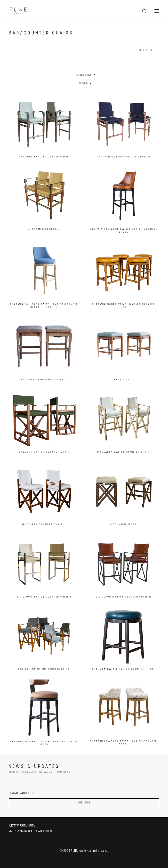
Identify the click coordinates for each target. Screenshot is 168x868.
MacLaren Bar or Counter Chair (124, 452)
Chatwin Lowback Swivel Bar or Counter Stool (124, 743)
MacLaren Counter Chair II (44, 525)
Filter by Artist (83, 75)
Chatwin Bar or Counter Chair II (124, 157)
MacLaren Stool (124, 525)
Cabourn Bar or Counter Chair (44, 452)
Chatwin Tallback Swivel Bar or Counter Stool (124, 231)
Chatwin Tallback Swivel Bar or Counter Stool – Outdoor (44, 306)
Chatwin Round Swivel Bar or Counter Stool (124, 306)
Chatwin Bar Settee (44, 229)
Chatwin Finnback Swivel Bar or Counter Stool (44, 743)
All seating (146, 50)
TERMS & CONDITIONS (22, 825)
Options (83, 83)
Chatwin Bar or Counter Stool (44, 380)
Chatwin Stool (124, 380)
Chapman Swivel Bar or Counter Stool (124, 669)
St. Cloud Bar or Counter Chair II (124, 597)
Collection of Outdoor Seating (44, 669)
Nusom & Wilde (43, 831)
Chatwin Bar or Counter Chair (44, 157)
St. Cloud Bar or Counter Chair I (44, 597)
